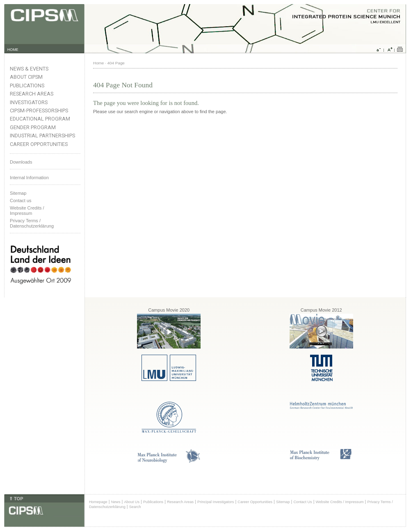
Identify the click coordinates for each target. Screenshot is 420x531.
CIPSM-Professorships (39, 111)
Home (98, 63)
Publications (27, 85)
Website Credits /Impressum (27, 211)
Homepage (98, 502)
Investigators (29, 102)
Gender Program (33, 127)
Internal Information (29, 178)
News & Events (29, 69)
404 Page (116, 63)
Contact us (21, 201)
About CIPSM (26, 77)
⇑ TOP (16, 499)
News (116, 502)
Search (135, 507)
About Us (132, 502)
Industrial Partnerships (42, 136)
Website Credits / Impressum (340, 502)
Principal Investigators (216, 502)
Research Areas (32, 94)
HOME (13, 50)
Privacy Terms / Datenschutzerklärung (32, 223)
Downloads (21, 162)
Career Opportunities (39, 144)
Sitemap (18, 193)
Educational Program (40, 119)
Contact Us (302, 502)
